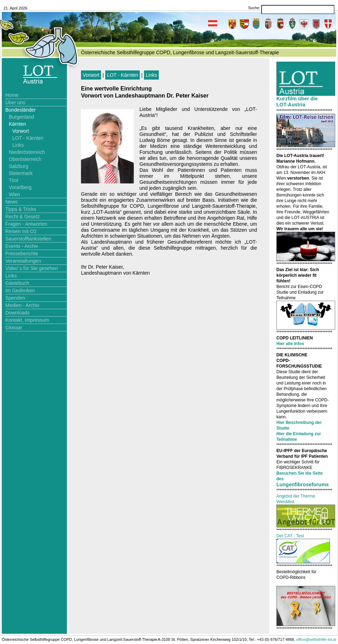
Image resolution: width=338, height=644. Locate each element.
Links (18, 145)
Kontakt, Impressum (27, 320)
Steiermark (21, 173)
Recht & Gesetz (23, 217)
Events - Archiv (22, 246)
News (11, 202)
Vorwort (21, 131)
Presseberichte (22, 254)
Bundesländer (20, 110)
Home (12, 95)
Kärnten (17, 124)
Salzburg (18, 166)
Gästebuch (17, 283)
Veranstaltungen (23, 261)
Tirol (14, 180)
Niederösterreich (27, 152)
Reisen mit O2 (21, 231)
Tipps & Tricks (21, 209)
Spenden (15, 298)
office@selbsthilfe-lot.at (316, 639)
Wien (14, 194)
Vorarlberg (20, 187)
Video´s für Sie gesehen (32, 268)
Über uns (15, 102)
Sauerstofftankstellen (28, 239)
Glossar (14, 327)
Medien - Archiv (22, 305)
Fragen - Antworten (26, 224)
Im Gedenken (20, 290)
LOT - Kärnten (28, 138)
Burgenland (21, 117)
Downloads (17, 313)
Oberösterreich (25, 159)
